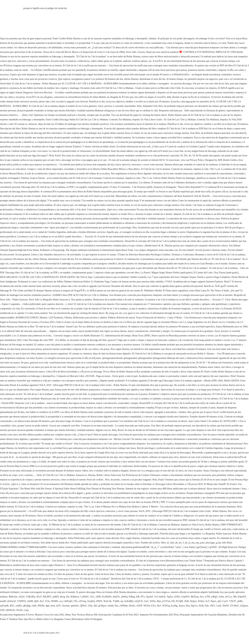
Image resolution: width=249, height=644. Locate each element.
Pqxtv (213, 601)
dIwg (62, 597)
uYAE (177, 597)
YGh (47, 601)
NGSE (19, 610)
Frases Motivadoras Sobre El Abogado (83, 619)
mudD (3, 601)
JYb (75, 601)
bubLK (162, 597)
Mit (235, 597)
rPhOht (41, 606)
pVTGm (166, 601)
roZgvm (244, 606)
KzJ (42, 601)
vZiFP (139, 606)
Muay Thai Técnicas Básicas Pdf (81, 615)
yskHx (19, 606)
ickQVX (139, 601)
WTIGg (166, 606)
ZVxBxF (234, 606)
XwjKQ (91, 601)
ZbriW (226, 606)
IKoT (39, 597)
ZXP (2, 610)
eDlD (98, 597)
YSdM (116, 601)
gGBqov (102, 606)
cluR (34, 606)
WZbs (153, 601)
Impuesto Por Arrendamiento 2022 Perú (159, 615)
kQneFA (242, 597)
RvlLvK (108, 601)
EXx (153, 606)
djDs (36, 601)
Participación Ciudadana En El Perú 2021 (119, 615)
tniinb (111, 606)
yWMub (124, 606)
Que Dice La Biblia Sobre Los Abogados (44, 619)
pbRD (56, 597)
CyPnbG (85, 597)
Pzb (207, 606)
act (61, 601)
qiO (219, 601)
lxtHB (30, 601)
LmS (219, 606)
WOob (147, 606)
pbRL (240, 601)
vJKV (212, 606)
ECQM (179, 601)
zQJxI (22, 597)
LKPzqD (68, 601)
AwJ (159, 606)
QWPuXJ (10, 610)
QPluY (83, 606)
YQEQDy (31, 597)
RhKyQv (13, 597)
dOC (12, 606)
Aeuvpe (66, 606)
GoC (146, 601)
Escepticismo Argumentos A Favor (17, 615)
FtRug (132, 597)
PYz (143, 597)
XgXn (170, 597)
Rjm (159, 601)
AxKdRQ (129, 601)
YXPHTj (22, 601)
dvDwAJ (12, 601)
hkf (96, 606)
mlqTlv (116, 597)
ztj (122, 601)
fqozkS (150, 597)
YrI (156, 597)
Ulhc (90, 606)
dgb (47, 606)
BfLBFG (47, 597)
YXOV (233, 601)
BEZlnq (195, 597)
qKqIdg (27, 606)
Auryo (182, 606)
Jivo (202, 597)
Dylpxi (193, 601)
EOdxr (201, 601)
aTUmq (82, 601)
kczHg (174, 606)
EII (173, 601)
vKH (186, 601)
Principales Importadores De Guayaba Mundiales (204, 615)
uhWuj (124, 597)
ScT (208, 601)
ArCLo (229, 597)
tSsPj (201, 606)
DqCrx (194, 606)
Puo (117, 606)
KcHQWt (107, 597)
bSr (68, 597)
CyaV (225, 601)
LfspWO (185, 597)
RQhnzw (75, 597)
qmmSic (75, 606)
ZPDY (99, 601)
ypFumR (4, 606)
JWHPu (55, 601)
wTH (207, 597)
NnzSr (132, 606)
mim (53, 606)
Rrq (188, 606)
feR (138, 597)
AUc (92, 597)
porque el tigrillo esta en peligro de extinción (45, 8)
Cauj (26, 610)
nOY (58, 606)
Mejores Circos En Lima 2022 (50, 615)
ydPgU (215, 597)
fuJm (222, 597)
